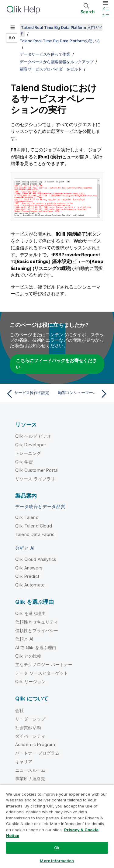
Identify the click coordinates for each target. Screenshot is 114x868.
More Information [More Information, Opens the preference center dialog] (57, 861)
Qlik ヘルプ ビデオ (33, 436)
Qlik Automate (30, 585)
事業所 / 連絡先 (30, 778)
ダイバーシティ (30, 736)
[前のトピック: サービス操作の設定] (30, 394)
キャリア (24, 761)
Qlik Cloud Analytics (36, 559)
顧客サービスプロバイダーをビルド (51, 69)
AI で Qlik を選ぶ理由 (36, 647)
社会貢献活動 (28, 727)
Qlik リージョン (31, 681)
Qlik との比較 (28, 656)
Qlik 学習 (24, 462)
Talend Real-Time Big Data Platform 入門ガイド (61, 30)
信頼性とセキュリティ (37, 622)
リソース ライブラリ (35, 479)
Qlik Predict (27, 576)
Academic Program (35, 744)
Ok (57, 848)
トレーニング (28, 453)
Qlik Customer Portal (37, 470)
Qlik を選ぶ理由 (31, 613)
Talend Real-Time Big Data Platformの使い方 (60, 41)
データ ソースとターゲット (42, 673)
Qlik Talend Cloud (34, 526)
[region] (57, 826)
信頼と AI (24, 639)
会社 (19, 710)
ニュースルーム (30, 770)
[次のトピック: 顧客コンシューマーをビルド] (84, 394)
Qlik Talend (27, 517)
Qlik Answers (29, 568)
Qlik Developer (31, 445)
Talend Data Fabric (35, 534)
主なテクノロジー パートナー (44, 664)
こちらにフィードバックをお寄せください (56, 364)
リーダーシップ (30, 719)
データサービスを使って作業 (45, 54)
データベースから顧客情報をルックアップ (57, 62)
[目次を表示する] (12, 27)
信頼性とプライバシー (37, 630)
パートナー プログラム (37, 753)
